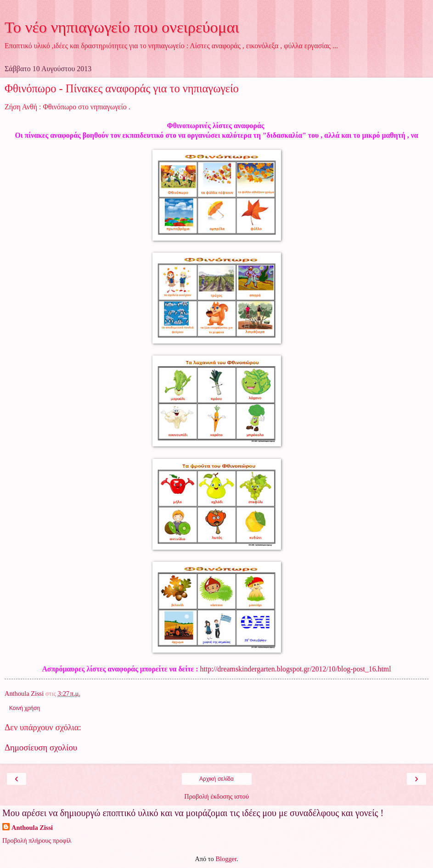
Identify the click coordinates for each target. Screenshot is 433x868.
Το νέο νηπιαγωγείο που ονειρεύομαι (122, 27)
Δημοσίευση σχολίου (41, 747)
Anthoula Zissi (32, 828)
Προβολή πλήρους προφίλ (37, 840)
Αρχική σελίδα (216, 779)
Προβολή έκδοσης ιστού (216, 796)
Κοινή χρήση (25, 708)
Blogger (226, 859)
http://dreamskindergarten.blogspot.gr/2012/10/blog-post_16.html (296, 669)
